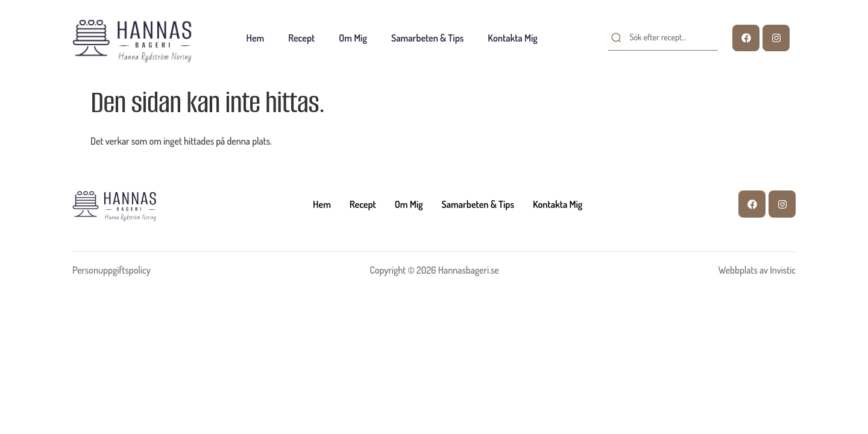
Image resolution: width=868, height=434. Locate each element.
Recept (301, 38)
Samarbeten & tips (427, 38)
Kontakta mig (512, 38)
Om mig (353, 38)
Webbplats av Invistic (757, 270)
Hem (256, 38)
